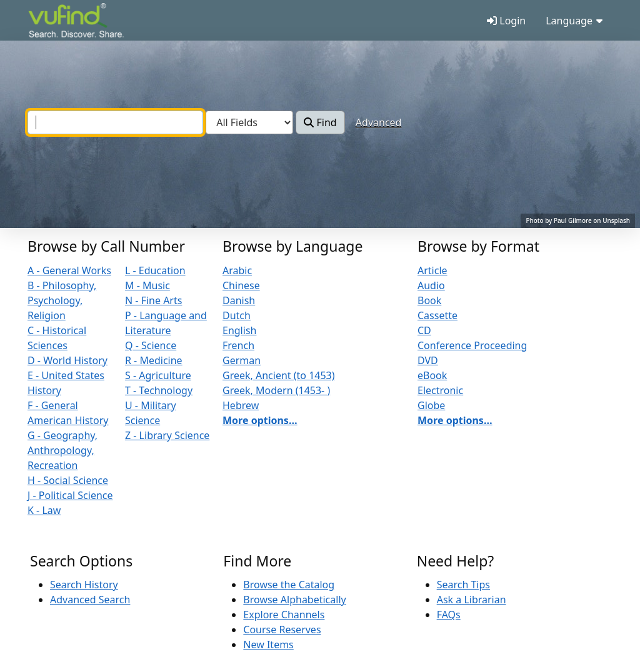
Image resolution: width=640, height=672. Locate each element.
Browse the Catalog (289, 585)
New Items (268, 645)
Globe (431, 405)
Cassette (437, 315)
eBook (432, 375)
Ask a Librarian (472, 600)
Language (574, 21)
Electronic (440, 390)
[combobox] (115, 122)
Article (432, 270)
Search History (84, 585)
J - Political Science (70, 495)
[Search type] (249, 122)
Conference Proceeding (472, 345)
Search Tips (463, 585)
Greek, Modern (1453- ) (276, 390)
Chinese (241, 285)
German (242, 360)
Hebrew (241, 405)
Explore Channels (284, 615)
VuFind (50, 22)
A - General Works (69, 270)
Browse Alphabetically (294, 600)
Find (320, 122)
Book (429, 300)
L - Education (155, 270)
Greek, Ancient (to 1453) (279, 375)
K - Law (44, 510)
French (238, 345)
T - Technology (159, 390)
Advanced (379, 122)
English (239, 330)
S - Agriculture (158, 375)
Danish (239, 300)
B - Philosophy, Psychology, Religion (62, 300)
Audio (431, 285)
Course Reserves (282, 630)
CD (424, 330)
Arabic (237, 270)
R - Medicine (154, 360)
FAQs (449, 615)
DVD (428, 360)
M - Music (147, 285)
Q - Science (151, 345)
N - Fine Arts (153, 300)
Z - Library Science (167, 435)
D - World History (67, 360)
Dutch (237, 315)
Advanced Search (90, 600)
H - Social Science (68, 480)
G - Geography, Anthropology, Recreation (62, 450)
